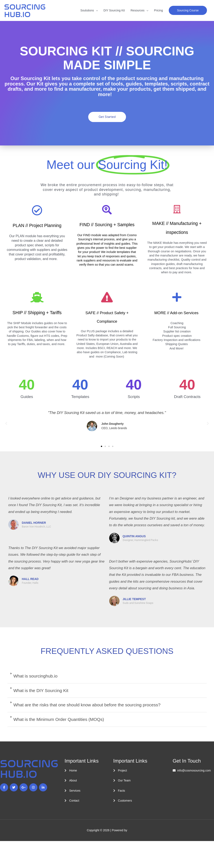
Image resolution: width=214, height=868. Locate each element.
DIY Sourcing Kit (114, 10)
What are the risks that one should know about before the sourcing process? (87, 705)
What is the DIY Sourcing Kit (41, 690)
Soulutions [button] (87, 10)
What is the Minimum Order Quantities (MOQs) (59, 719)
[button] (188, 10)
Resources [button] (138, 10)
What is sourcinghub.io (35, 676)
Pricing (158, 10)
